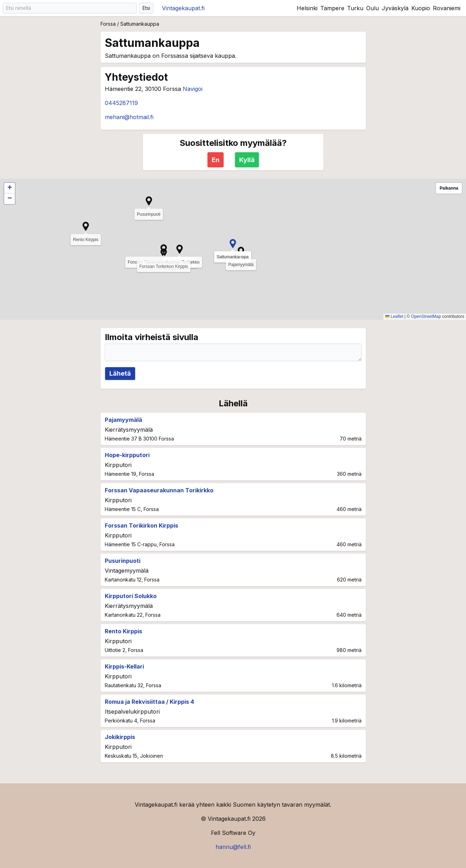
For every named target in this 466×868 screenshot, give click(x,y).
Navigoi (193, 89)
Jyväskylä (395, 8)
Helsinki (307, 8)
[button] (233, 244)
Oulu (373, 8)
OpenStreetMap (426, 316)
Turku (355, 8)
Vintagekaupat (183, 8)
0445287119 (121, 103)
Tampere (332, 8)
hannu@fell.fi (233, 847)
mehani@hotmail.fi (129, 117)
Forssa (108, 24)
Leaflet (394, 316)
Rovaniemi (447, 8)
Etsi (146, 8)
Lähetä (120, 373)
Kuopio (421, 8)
